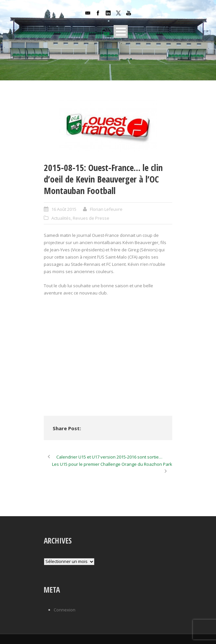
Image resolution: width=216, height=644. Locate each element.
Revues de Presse (91, 218)
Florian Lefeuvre (106, 209)
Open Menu (121, 31)
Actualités (61, 218)
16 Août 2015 (64, 209)
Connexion (65, 610)
